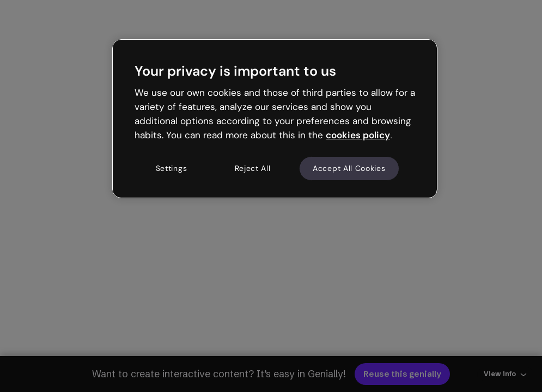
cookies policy (358, 135)
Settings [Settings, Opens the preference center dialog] (172, 168)
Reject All (253, 168)
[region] (275, 119)
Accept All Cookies (349, 168)
